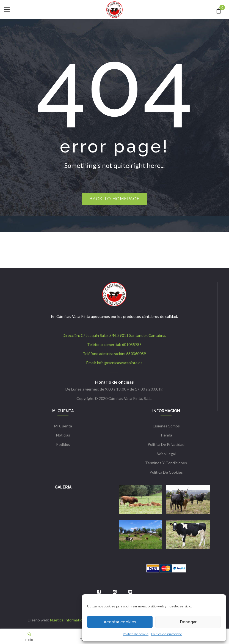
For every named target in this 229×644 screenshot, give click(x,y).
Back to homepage (114, 199)
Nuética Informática (67, 620)
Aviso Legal (166, 454)
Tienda (166, 435)
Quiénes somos (166, 426)
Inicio (29, 637)
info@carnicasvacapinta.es (120, 363)
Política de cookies (166, 472)
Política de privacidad (167, 634)
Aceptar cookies (120, 622)
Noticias (63, 435)
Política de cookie (136, 634)
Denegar (188, 622)
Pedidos (63, 444)
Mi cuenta (63, 426)
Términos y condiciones (166, 463)
